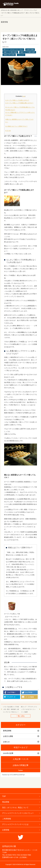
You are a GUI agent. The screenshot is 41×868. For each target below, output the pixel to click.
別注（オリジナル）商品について (15, 808)
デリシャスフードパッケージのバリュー (18, 813)
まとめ (8, 131)
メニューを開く (34, 4)
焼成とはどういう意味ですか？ (17, 126)
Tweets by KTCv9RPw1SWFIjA (13, 775)
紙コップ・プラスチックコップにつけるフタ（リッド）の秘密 (29, 709)
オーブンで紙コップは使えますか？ (17, 100)
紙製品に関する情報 (9, 55)
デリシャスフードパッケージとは (15, 824)
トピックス (21, 55)
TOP (4, 796)
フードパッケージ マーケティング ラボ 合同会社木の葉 (11, 4)
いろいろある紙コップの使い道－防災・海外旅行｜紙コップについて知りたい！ (11, 709)
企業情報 (6, 830)
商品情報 (6, 802)
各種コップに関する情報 (10, 52)
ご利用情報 (7, 819)
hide (24, 96)
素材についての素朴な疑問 (28, 52)
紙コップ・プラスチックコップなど (13, 50)
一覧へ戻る (20, 716)
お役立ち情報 (30, 50)
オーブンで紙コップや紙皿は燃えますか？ (19, 103)
